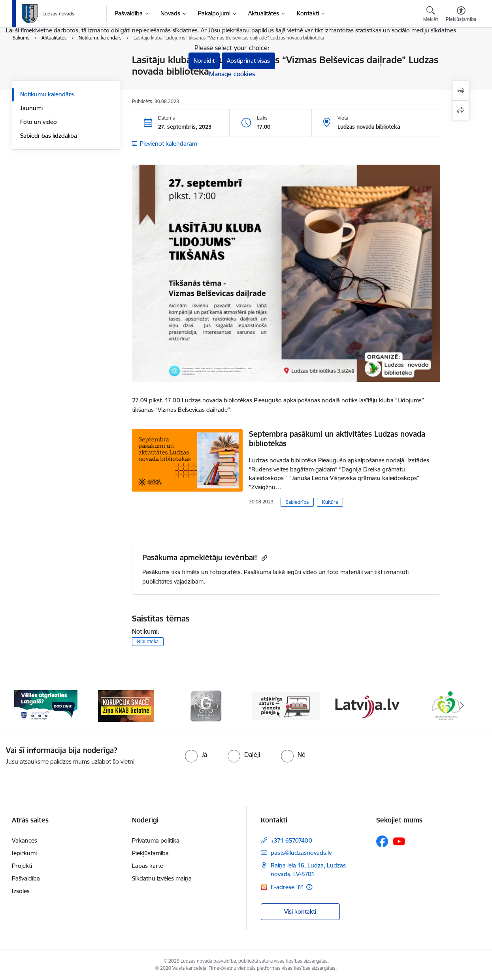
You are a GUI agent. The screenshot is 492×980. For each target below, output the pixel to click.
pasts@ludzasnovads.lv (301, 853)
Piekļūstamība (150, 853)
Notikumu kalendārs (47, 94)
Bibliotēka (148, 641)
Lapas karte (148, 866)
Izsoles (21, 891)
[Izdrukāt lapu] (461, 91)
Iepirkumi (24, 853)
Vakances (25, 840)
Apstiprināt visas (248, 61)
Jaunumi (31, 108)
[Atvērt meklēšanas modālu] (431, 15)
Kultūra (330, 502)
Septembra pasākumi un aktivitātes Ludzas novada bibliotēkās (337, 439)
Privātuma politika (156, 840)
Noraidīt (204, 61)
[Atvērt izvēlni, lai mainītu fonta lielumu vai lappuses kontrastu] (461, 15)
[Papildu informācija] (309, 887)
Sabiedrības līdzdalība (49, 136)
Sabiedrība (297, 502)
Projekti (22, 866)
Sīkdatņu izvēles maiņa (162, 878)
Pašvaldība (26, 878)
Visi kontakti (300, 911)
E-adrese (283, 887)
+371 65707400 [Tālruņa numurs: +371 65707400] (291, 840)
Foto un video (39, 122)
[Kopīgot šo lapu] (461, 110)
